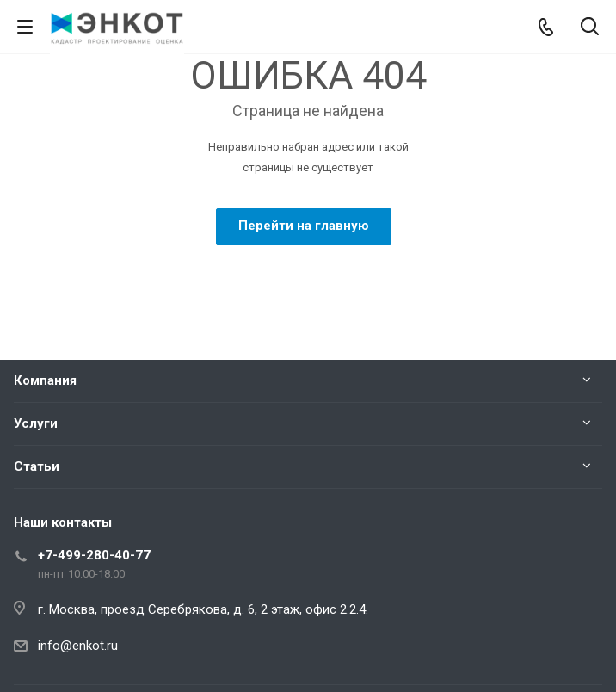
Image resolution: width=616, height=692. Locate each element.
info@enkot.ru (78, 646)
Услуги (36, 423)
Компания (45, 380)
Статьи (37, 466)
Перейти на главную (304, 226)
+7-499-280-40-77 (94, 555)
